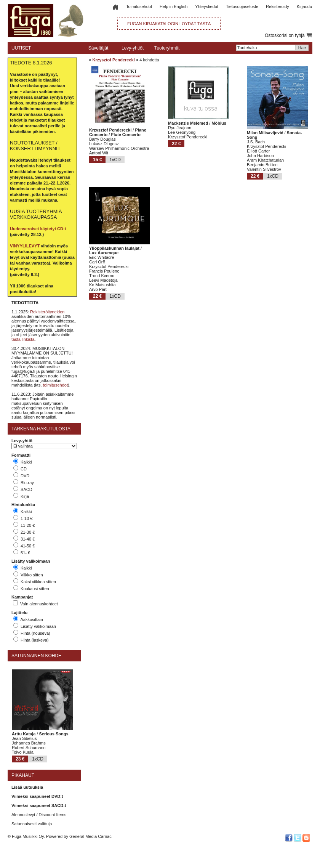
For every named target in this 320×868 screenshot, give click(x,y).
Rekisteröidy (278, 6)
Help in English (174, 6)
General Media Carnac (90, 836)
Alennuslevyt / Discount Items (39, 815)
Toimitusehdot (139, 6)
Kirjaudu (304, 6)
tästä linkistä (23, 339)
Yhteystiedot (207, 6)
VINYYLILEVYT (25, 246)
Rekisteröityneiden (47, 312)
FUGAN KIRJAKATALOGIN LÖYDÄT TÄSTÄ (169, 24)
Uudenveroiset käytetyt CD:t (38, 229)
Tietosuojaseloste (242, 6)
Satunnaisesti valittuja (32, 824)
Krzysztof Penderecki (113, 60)
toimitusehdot (55, 385)
